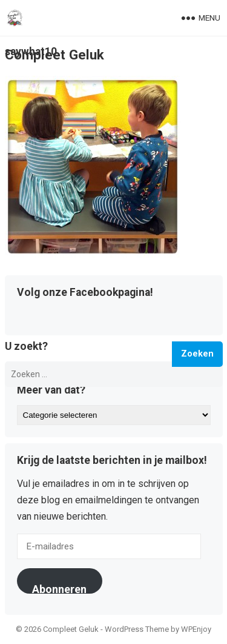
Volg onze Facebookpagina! (85, 293)
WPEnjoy (196, 629)
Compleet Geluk (54, 55)
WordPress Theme (137, 629)
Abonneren (59, 588)
